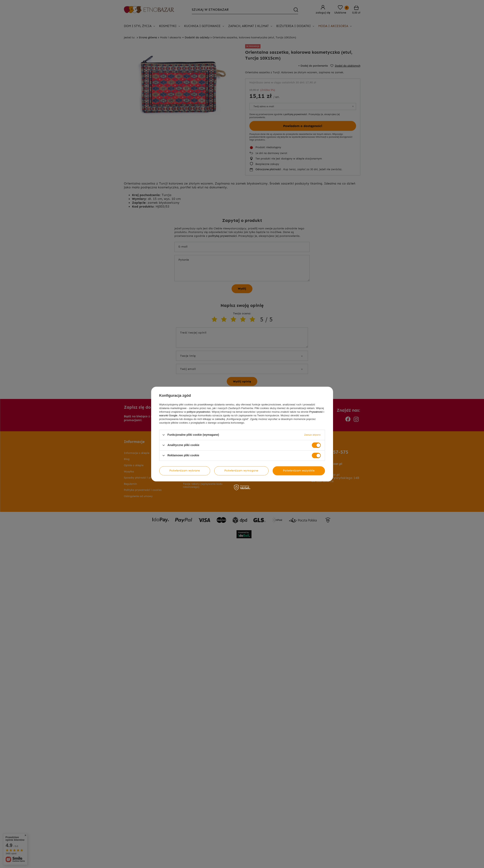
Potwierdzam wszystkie (299, 471)
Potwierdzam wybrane (185, 471)
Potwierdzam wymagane (241, 471)
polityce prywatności (198, 412)
